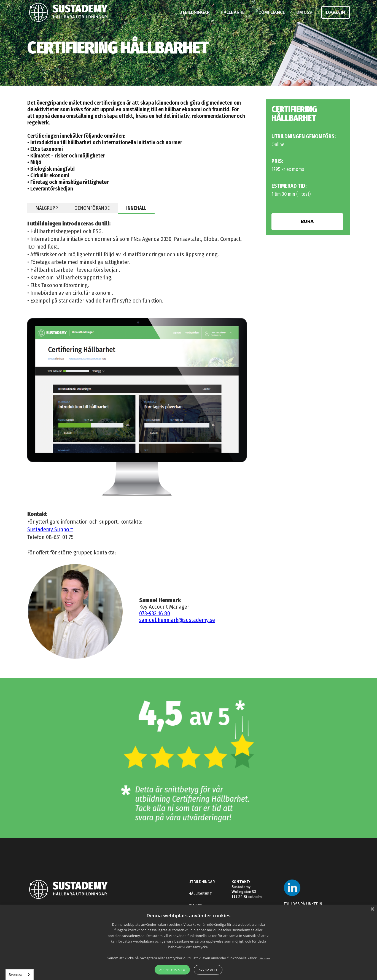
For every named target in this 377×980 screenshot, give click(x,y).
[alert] (188, 942)
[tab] (47, 208)
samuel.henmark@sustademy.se (177, 620)
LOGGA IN (336, 12)
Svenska (15, 975)
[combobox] (20, 975)
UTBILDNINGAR (195, 12)
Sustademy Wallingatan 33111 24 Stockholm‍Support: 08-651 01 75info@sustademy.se (251, 897)
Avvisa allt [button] (208, 970)
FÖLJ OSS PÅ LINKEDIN (303, 904)
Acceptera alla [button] (172, 970)
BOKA (307, 221)
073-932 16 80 (155, 613)
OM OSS (304, 12)
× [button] (372, 909)
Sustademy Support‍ (50, 529)
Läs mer (264, 958)
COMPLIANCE (272, 12)
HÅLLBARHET (234, 12)
